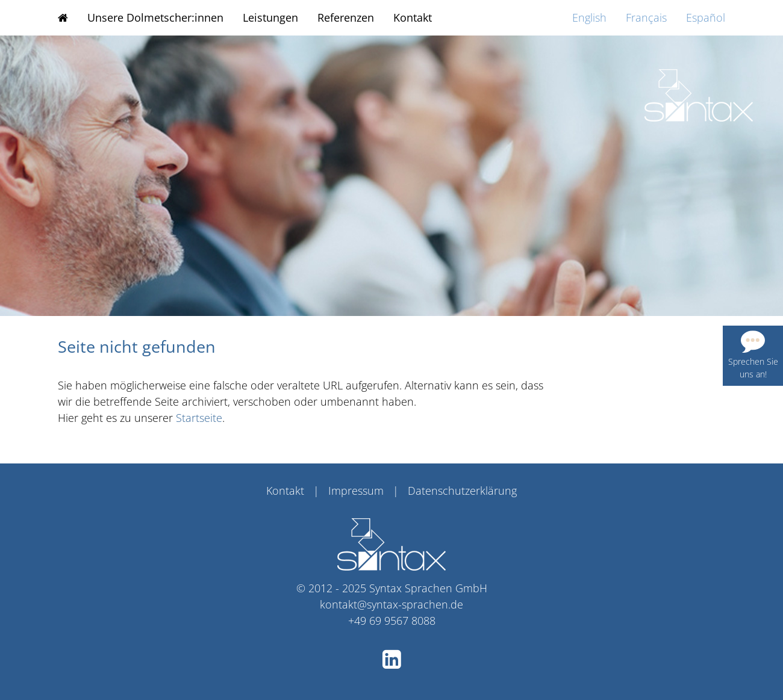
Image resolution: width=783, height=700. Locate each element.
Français (646, 17)
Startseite (199, 418)
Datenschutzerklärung (462, 491)
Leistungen (270, 17)
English (589, 17)
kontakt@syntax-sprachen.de (391, 604)
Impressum (356, 491)
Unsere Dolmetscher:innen (155, 17)
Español (706, 17)
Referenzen (346, 17)
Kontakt (413, 17)
